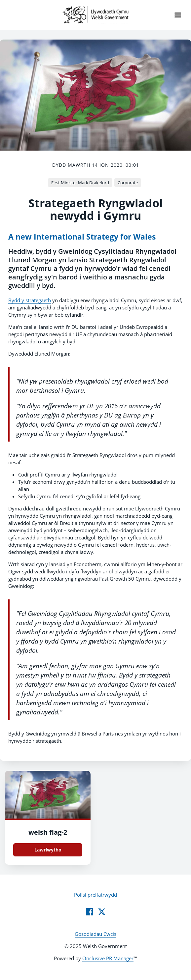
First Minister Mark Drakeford (80, 183)
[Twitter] (102, 912)
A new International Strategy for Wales (82, 237)
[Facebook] (90, 912)
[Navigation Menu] (178, 15)
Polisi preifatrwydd (95, 895)
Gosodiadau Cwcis (95, 934)
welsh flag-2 (48, 832)
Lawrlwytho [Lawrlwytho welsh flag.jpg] (48, 850)
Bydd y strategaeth (30, 300)
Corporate (128, 183)
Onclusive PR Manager (108, 958)
